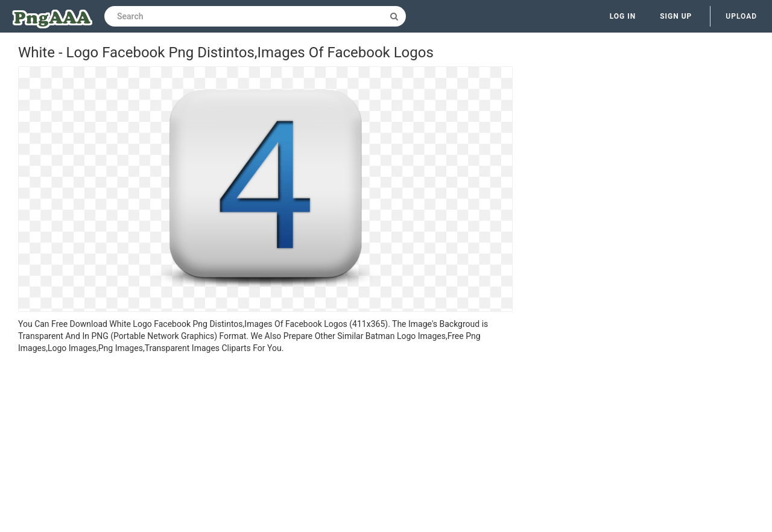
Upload (741, 16)
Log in (623, 16)
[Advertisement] (265, 445)
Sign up (676, 16)
